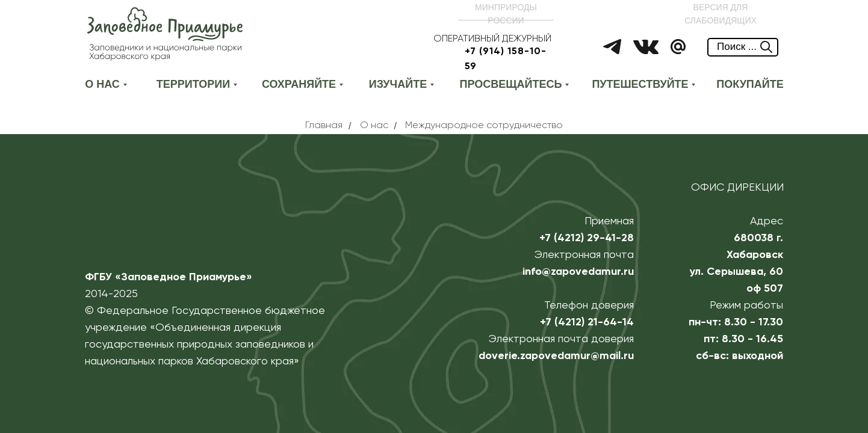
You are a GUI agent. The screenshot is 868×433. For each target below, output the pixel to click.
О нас (374, 126)
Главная (324, 126)
